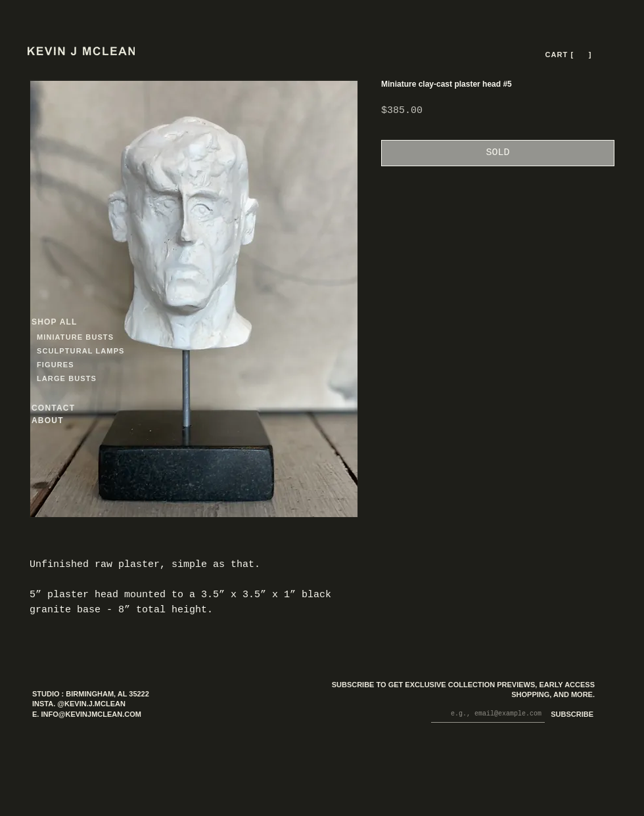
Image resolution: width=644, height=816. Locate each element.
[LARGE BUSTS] (70, 379)
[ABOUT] (65, 421)
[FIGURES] (76, 365)
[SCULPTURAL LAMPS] (82, 351)
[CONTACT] (65, 408)
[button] (581, 55)
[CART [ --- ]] (570, 55)
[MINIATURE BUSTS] (125, 337)
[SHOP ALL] (79, 322)
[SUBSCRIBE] (569, 715)
